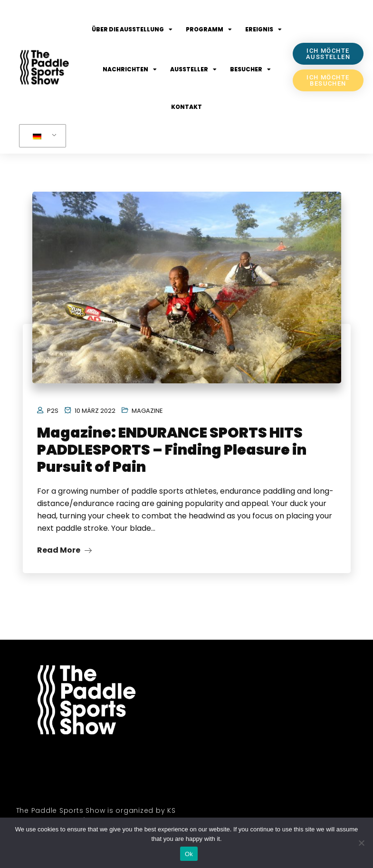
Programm (209, 29)
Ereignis (263, 29)
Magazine (147, 411)
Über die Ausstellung (132, 29)
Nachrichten (130, 69)
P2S (53, 411)
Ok (189, 854)
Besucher (250, 69)
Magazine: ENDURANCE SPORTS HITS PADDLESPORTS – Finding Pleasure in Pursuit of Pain (172, 450)
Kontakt (186, 107)
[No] (361, 843)
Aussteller (193, 69)
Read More (64, 550)
